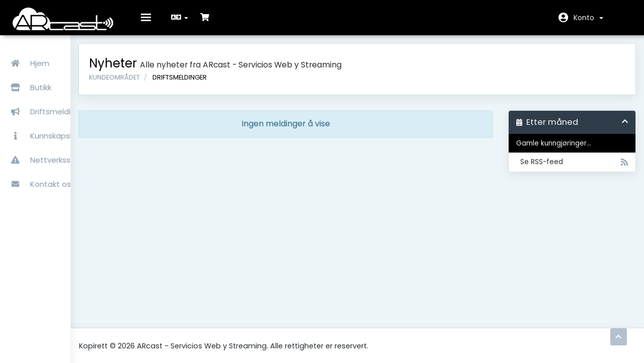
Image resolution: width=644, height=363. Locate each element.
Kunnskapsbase (48, 125)
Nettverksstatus (49, 149)
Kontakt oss (41, 173)
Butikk (60, 76)
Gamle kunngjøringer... (564, 151)
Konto (588, 18)
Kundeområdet (177, 84)
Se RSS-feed (574, 170)
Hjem (28, 52)
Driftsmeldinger (47, 100)
